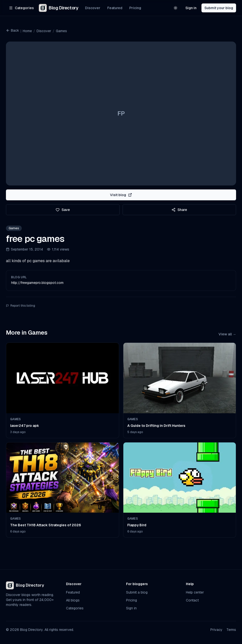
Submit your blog (219, 8)
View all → (227, 334)
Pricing (135, 8)
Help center (195, 592)
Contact (192, 600)
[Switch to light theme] (176, 8)
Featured (115, 8)
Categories (75, 608)
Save (63, 210)
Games (61, 31)
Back (12, 30)
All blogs (73, 600)
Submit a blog (137, 592)
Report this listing (21, 306)
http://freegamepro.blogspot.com (37, 283)
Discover (93, 8)
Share (179, 210)
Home (27, 31)
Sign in (191, 8)
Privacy (216, 630)
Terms (231, 630)
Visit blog (121, 195)
